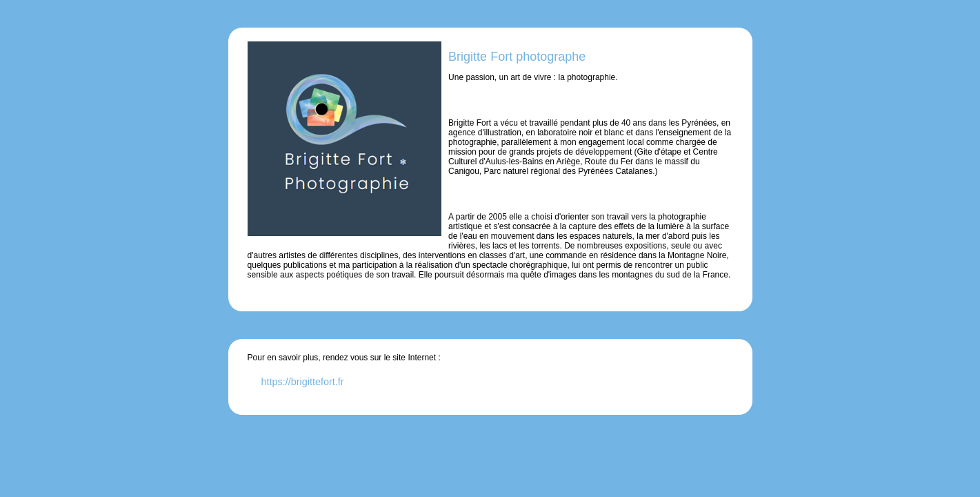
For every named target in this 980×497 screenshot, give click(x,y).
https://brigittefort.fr (303, 382)
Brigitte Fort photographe (517, 57)
